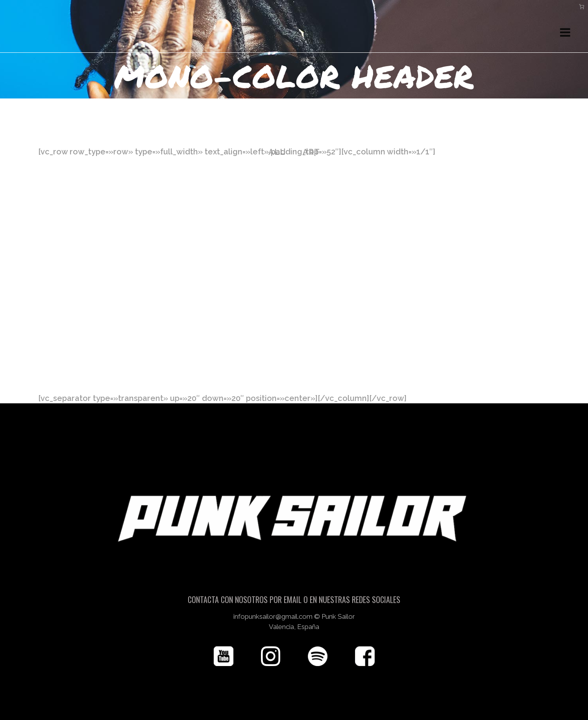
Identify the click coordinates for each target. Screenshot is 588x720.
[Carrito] (582, 6)
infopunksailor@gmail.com (273, 616)
